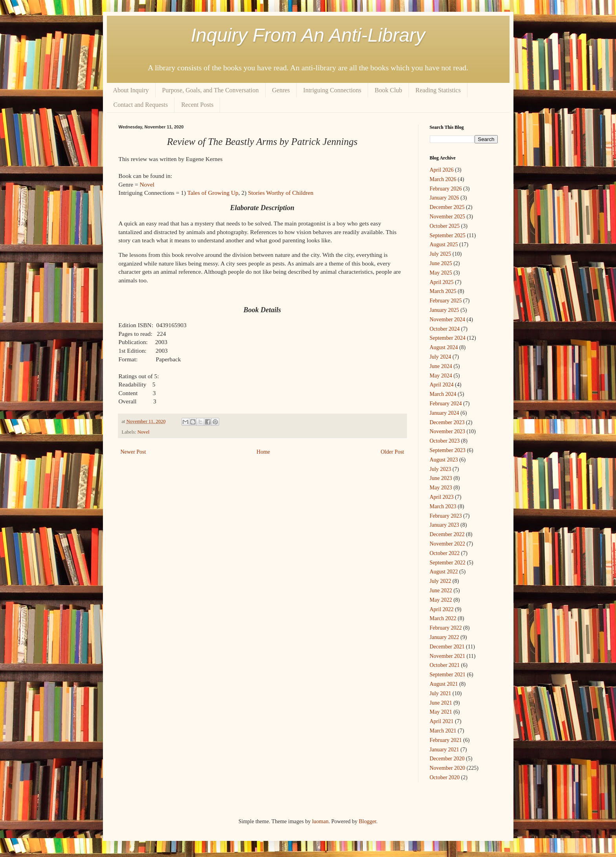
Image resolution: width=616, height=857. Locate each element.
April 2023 (442, 497)
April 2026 (442, 170)
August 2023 (444, 460)
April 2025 (442, 282)
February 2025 (446, 301)
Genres (281, 90)
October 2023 (445, 441)
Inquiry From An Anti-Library (308, 35)
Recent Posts (197, 105)
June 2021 (441, 703)
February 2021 (446, 740)
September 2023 (448, 450)
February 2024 (446, 404)
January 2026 (445, 198)
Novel (147, 184)
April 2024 (442, 385)
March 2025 (443, 291)
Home (263, 452)
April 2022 (442, 609)
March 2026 (443, 179)
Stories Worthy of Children (280, 193)
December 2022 (447, 534)
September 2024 (448, 338)
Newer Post (133, 452)
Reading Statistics (438, 90)
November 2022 (448, 544)
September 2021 (448, 675)
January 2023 (445, 525)
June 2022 (441, 591)
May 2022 (441, 600)
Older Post (392, 452)
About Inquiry (131, 90)
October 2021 (445, 665)
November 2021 (448, 656)
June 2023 (441, 478)
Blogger (367, 821)
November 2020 (448, 768)
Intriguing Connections (332, 90)
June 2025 (441, 263)
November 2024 (448, 320)
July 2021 (441, 693)
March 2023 (443, 506)
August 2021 (444, 684)
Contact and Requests (141, 105)
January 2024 (445, 413)
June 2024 (441, 366)
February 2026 (446, 189)
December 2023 (447, 422)
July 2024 (441, 357)
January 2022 (445, 637)
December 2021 (447, 647)
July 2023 (441, 469)
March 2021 (443, 731)
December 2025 (447, 207)
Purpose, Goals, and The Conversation (211, 90)
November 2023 (448, 431)
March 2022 (443, 618)
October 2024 (445, 329)
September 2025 (448, 235)
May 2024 (441, 376)
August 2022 (444, 572)
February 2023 (446, 516)
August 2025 (444, 244)
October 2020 (445, 777)
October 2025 (445, 226)
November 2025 (448, 217)
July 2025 (441, 254)
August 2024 (444, 347)
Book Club (389, 90)
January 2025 (445, 310)
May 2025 (441, 273)
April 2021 (442, 721)
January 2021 (445, 750)
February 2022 (446, 628)
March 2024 (443, 394)
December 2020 (447, 759)
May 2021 (441, 712)
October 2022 (445, 553)
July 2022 (441, 581)
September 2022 (448, 563)
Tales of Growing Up (213, 193)
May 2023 (441, 488)
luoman (320, 821)
